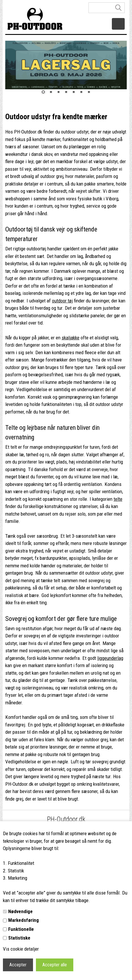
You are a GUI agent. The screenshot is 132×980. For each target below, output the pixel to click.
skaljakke (71, 338)
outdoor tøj (62, 301)
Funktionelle (21, 929)
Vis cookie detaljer (21, 949)
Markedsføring (24, 920)
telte (118, 499)
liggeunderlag (110, 658)
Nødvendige (20, 911)
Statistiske (19, 938)
